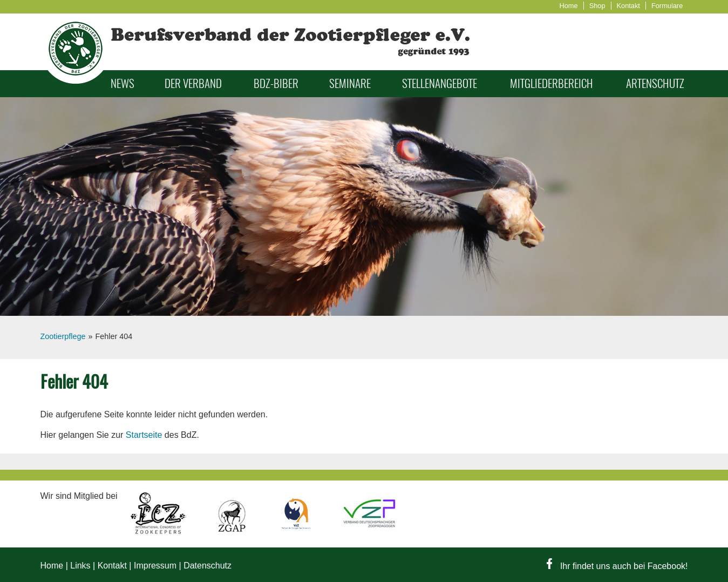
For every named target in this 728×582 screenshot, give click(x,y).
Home (569, 6)
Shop (597, 6)
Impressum (155, 566)
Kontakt (628, 6)
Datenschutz (207, 566)
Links (80, 566)
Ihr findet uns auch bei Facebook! (617, 566)
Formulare (667, 6)
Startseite (144, 435)
